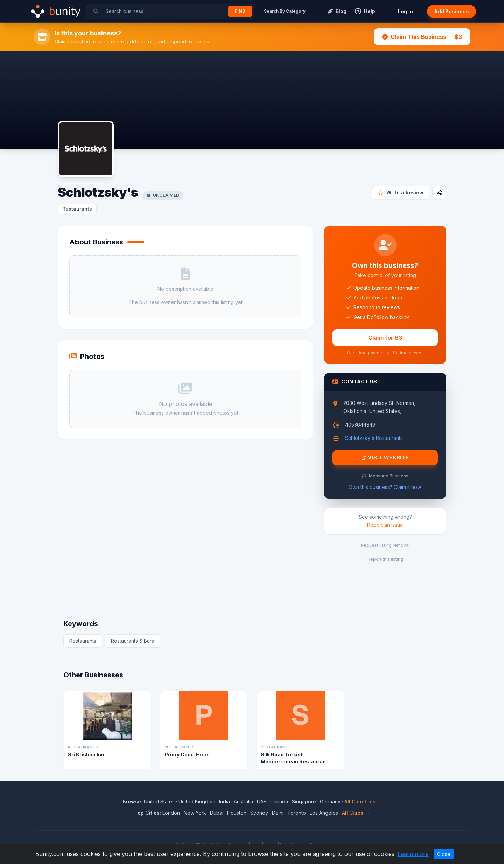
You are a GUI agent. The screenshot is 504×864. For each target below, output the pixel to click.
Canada (279, 801)
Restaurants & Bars (132, 641)
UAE (262, 801)
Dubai (217, 813)
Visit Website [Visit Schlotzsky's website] (385, 458)
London (171, 813)
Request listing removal (385, 545)
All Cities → (356, 813)
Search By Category (285, 11)
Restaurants (77, 209)
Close (444, 854)
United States (159, 801)
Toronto (297, 813)
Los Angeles (324, 813)
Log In (405, 11)
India (225, 801)
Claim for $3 (385, 338)
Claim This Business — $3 (422, 37)
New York (195, 813)
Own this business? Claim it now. (385, 487)
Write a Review (401, 192)
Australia (243, 801)
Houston (237, 813)
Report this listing (385, 559)
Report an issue (385, 525)
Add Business (451, 11)
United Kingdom (197, 801)
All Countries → (363, 801)
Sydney (259, 813)
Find (240, 11)
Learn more (413, 854)
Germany (330, 801)
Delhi (278, 813)
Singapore (304, 801)
